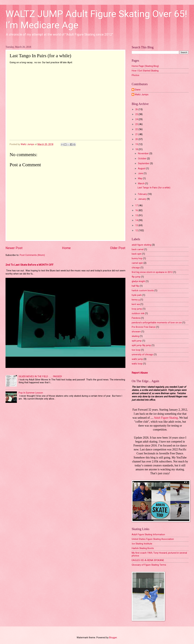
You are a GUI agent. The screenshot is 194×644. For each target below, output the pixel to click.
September (144, 163)
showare (136, 332)
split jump (137, 341)
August (142, 168)
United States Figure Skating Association (153, 539)
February (143, 194)
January (142, 199)
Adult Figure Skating (166, 418)
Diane (138, 90)
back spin (137, 254)
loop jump (137, 309)
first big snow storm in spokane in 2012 (152, 272)
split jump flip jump (141, 345)
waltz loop (137, 364)
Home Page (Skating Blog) (145, 66)
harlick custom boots (143, 290)
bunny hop (137, 258)
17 (137, 205)
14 (137, 220)
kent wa (136, 304)
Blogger (113, 638)
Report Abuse (140, 373)
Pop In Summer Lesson (31, 393)
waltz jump (137, 359)
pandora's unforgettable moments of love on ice (157, 323)
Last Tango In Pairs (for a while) (154, 188)
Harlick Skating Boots (143, 548)
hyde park (137, 295)
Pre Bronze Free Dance (144, 327)
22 (137, 129)
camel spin (137, 263)
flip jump (136, 277)
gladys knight (138, 281)
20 (137, 139)
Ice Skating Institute (142, 544)
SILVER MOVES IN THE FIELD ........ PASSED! (40, 376)
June (141, 173)
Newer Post (14, 248)
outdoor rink (138, 313)
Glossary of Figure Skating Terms (149, 565)
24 (137, 119)
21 (137, 134)
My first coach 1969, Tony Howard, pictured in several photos (159, 554)
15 (137, 215)
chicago (136, 268)
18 (137, 149)
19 (137, 144)
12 (137, 230)
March (142, 183)
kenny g (136, 300)
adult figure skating (141, 245)
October (143, 159)
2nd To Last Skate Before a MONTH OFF (29, 265)
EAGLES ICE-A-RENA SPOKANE (148, 560)
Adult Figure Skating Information (148, 534)
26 (137, 109)
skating (135, 336)
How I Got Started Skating (145, 71)
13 (137, 225)
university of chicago (142, 354)
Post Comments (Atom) (32, 255)
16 (137, 210)
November (144, 153)
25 (137, 114)
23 (137, 124)
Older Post (118, 248)
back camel (138, 249)
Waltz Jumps (142, 95)
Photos (135, 75)
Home (66, 248)
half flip (135, 286)
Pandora (136, 318)
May (140, 178)
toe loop (136, 350)
